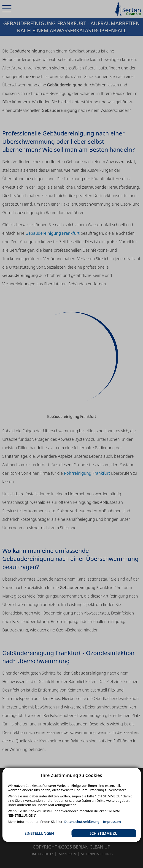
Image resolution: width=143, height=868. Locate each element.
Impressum (112, 822)
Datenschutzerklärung (82, 822)
